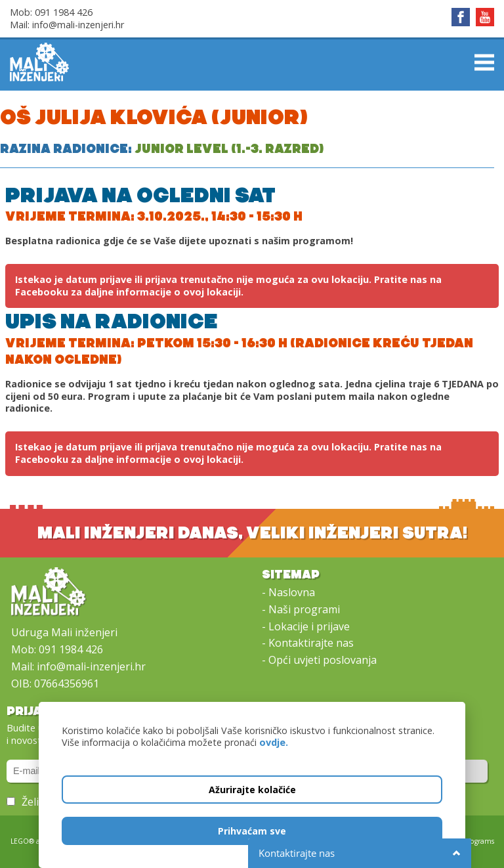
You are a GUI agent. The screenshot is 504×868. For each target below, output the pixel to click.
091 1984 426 (64, 12)
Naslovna (292, 592)
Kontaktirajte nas (311, 643)
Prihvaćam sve (252, 831)
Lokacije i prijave (309, 626)
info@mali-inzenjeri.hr (78, 25)
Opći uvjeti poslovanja (323, 660)
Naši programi (304, 609)
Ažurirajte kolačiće (252, 790)
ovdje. (274, 742)
